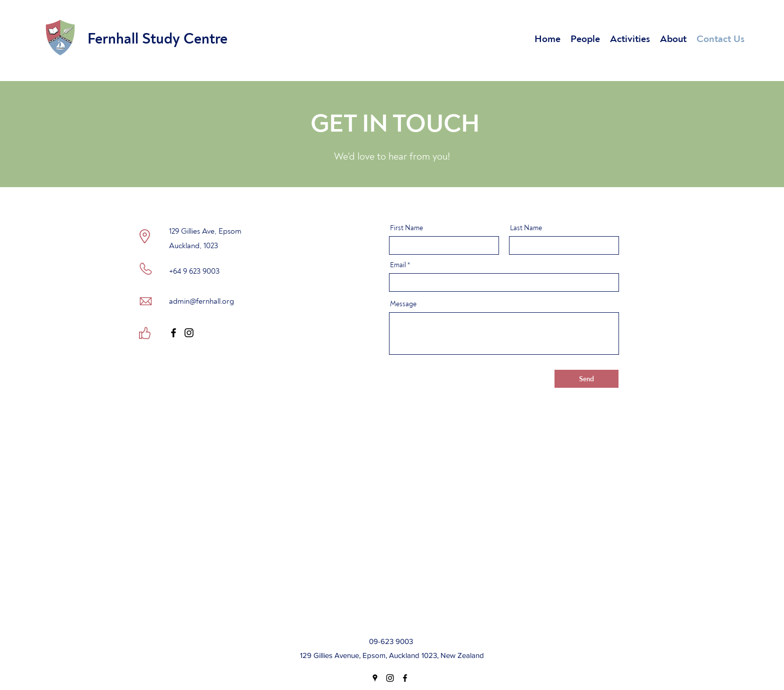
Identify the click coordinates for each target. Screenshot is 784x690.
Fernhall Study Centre (157, 39)
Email (398, 265)
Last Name (526, 228)
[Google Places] (375, 678)
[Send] (586, 379)
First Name (406, 228)
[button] (585, 38)
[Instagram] (189, 333)
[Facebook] (173, 333)
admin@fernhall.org (201, 301)
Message (403, 304)
